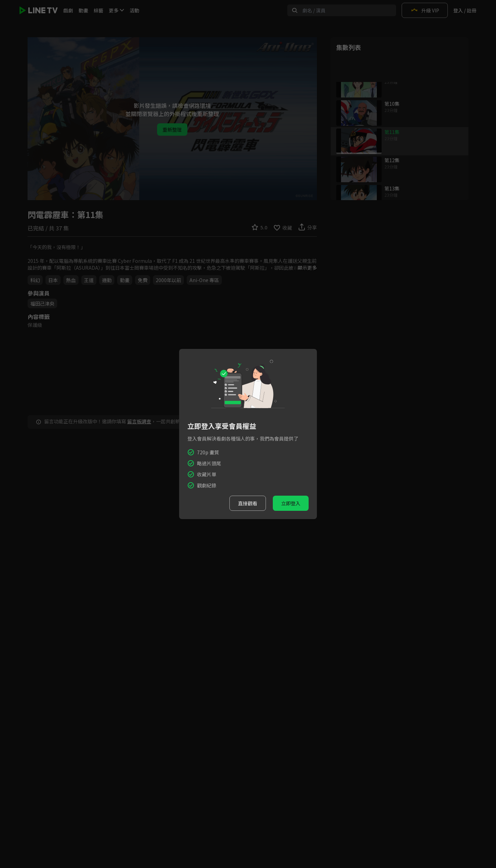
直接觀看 (248, 503)
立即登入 (291, 503)
